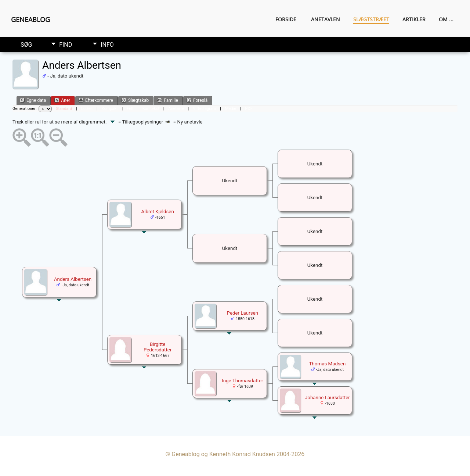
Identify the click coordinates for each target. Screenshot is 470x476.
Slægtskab (135, 100)
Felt (130, 109)
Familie (168, 100)
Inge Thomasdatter (242, 381)
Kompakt (110, 109)
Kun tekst (151, 109)
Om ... (446, 19)
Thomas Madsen (328, 364)
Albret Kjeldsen (158, 212)
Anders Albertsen (73, 279)
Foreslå (197, 100)
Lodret (87, 109)
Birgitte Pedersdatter (158, 347)
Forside (286, 19)
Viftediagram (204, 109)
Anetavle (176, 109)
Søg (26, 45)
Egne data (33, 100)
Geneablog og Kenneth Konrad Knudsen (223, 454)
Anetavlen (326, 19)
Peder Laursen (243, 313)
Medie (231, 109)
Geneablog (30, 19)
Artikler (414, 19)
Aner (62, 100)
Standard (64, 109)
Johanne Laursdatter (327, 398)
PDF (249, 109)
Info (107, 45)
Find (66, 45)
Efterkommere (96, 100)
